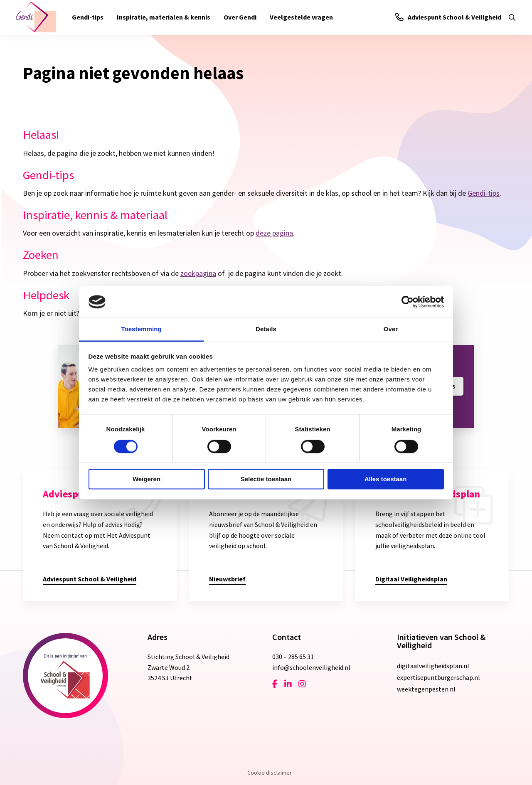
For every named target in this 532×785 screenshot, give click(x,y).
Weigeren (147, 479)
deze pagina (274, 233)
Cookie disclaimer (270, 773)
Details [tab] (266, 329)
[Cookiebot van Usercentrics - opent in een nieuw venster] (408, 302)
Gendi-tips (88, 17)
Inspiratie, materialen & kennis (164, 17)
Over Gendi (240, 17)
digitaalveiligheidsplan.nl (433, 666)
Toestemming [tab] (141, 329)
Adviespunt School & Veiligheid (448, 17)
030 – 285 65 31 (293, 657)
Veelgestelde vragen (301, 17)
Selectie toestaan (266, 479)
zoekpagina (198, 273)
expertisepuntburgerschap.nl (438, 677)
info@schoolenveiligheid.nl (311, 667)
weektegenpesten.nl (426, 689)
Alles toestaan (386, 479)
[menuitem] (88, 17)
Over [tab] (391, 329)
